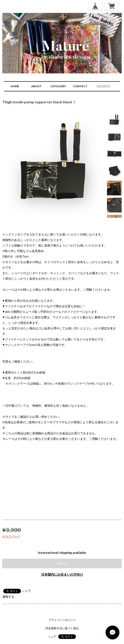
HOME (15, 86)
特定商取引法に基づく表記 (62, 628)
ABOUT (36, 86)
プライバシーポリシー (62, 620)
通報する (8, 597)
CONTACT (80, 86)
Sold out (62, 563)
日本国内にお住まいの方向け (62, 574)
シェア (26, 591)
